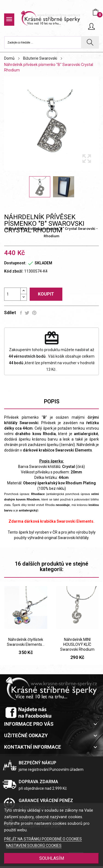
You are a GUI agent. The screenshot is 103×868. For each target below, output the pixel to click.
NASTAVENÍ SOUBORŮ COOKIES (34, 846)
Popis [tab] (52, 401)
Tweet (27, 313)
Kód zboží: (14, 271)
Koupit (46, 294)
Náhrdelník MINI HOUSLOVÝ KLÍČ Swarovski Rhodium (77, 644)
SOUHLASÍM (52, 858)
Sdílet (21, 313)
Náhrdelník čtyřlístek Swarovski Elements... (26, 642)
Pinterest (34, 313)
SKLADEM (43, 263)
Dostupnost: (15, 263)
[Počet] (12, 294)
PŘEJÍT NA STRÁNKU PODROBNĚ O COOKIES (43, 839)
